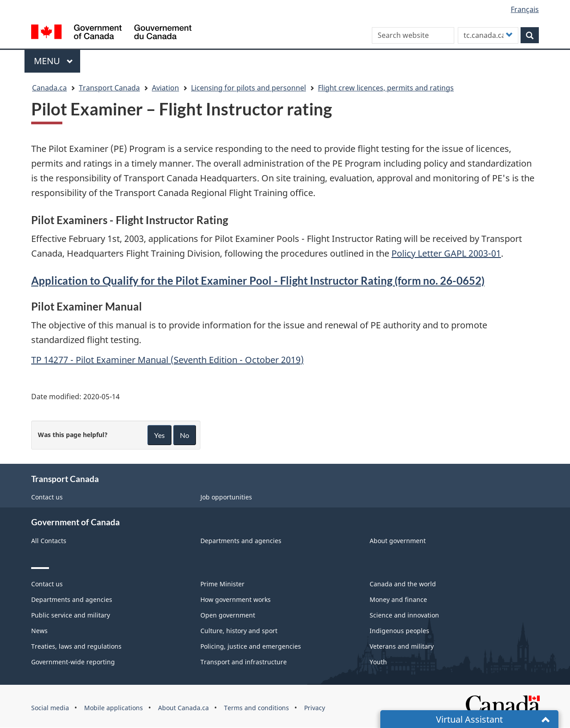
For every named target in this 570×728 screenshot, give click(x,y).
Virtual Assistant (469, 719)
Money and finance (398, 599)
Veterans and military (402, 646)
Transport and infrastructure (244, 662)
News (39, 631)
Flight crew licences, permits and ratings (386, 88)
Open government (228, 615)
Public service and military (71, 615)
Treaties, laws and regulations (76, 646)
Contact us (47, 497)
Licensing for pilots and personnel (248, 88)
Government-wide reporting (73, 662)
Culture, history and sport (239, 631)
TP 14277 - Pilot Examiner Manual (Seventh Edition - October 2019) (167, 360)
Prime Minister (222, 584)
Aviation (165, 88)
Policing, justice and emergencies (251, 646)
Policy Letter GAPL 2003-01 (446, 253)
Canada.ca (49, 88)
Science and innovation (404, 615)
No (185, 435)
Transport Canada (109, 88)
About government (398, 541)
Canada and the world (403, 584)
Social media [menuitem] (50, 708)
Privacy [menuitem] (315, 708)
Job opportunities (226, 497)
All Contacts (49, 541)
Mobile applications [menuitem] (114, 708)
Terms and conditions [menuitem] (256, 708)
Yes (159, 435)
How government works (236, 599)
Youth (378, 662)
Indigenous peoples (399, 631)
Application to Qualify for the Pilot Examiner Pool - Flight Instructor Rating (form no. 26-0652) (258, 280)
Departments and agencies (241, 541)
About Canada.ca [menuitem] (183, 708)
